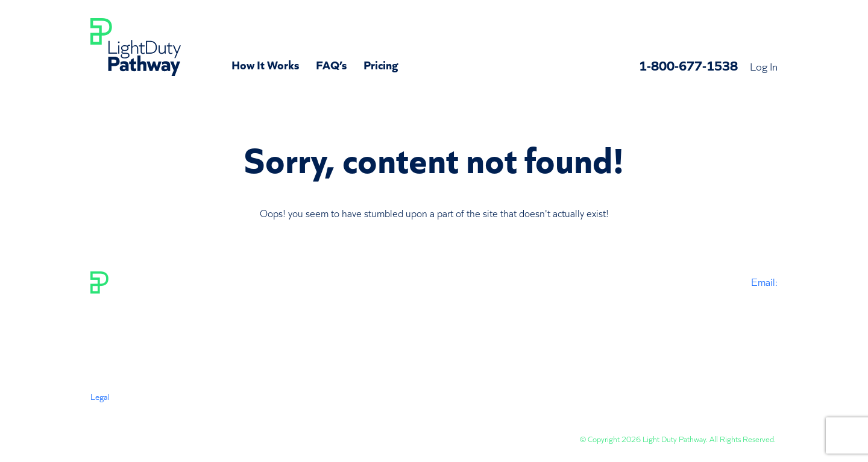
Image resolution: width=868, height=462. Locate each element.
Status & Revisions (367, 408)
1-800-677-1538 (688, 65)
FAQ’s (331, 64)
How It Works (265, 64)
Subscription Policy (290, 408)
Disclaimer (227, 408)
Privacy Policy (173, 408)
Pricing (381, 64)
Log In (764, 66)
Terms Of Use (114, 408)
